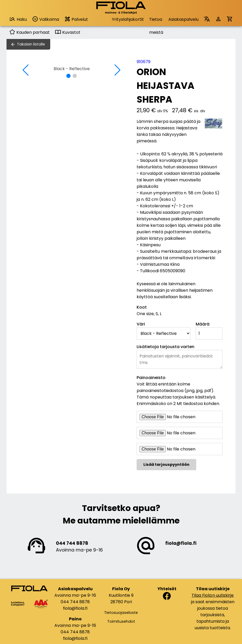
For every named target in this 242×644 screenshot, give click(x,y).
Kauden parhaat (29, 32)
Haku (18, 19)
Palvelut (76, 19)
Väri (141, 324)
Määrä (203, 324)
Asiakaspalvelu (183, 19)
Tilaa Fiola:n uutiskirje (213, 595)
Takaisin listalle (31, 44)
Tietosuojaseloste (121, 613)
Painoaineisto (151, 378)
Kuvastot (68, 32)
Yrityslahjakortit (128, 19)
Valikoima (46, 19)
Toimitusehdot (121, 621)
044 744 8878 (72, 543)
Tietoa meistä (156, 21)
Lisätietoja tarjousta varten (165, 347)
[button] (68, 76)
